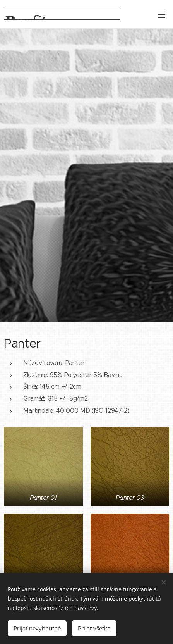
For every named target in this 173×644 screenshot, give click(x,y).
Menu (161, 15)
